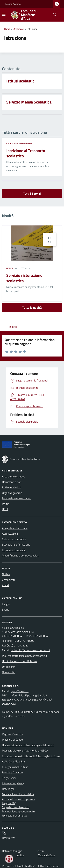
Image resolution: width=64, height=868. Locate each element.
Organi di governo (12, 493)
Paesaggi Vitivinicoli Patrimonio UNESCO (25, 750)
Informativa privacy (13, 783)
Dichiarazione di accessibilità (18, 794)
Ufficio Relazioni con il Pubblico (19, 661)
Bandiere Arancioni (13, 772)
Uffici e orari (9, 667)
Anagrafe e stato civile (15, 528)
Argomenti (19, 29)
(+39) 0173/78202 (24, 641)
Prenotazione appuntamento (18, 811)
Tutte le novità (32, 307)
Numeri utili (9, 672)
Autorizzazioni (10, 534)
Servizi (40, 851)
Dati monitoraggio (12, 851)
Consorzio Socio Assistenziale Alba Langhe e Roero (31, 756)
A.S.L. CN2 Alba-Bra (13, 761)
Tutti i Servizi (32, 194)
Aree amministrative (14, 476)
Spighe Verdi (9, 778)
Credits (20, 855)
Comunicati (8, 580)
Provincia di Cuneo (12, 740)
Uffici (5, 509)
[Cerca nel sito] (53, 15)
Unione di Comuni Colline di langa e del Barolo (28, 745)
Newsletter (8, 838)
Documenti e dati (12, 482)
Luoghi (6, 604)
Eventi (6, 610)
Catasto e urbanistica (14, 539)
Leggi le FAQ (9, 803)
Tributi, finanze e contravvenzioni (21, 555)
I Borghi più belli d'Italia (15, 767)
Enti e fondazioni (12, 487)
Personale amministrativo (17, 498)
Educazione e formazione (19, 144)
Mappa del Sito (46, 855)
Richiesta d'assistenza (15, 815)
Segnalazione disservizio (16, 807)
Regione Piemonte (13, 4)
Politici (6, 504)
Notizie (10, 268)
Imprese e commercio (14, 550)
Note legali (8, 789)
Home (7, 29)
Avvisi (5, 585)
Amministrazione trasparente (19, 799)
